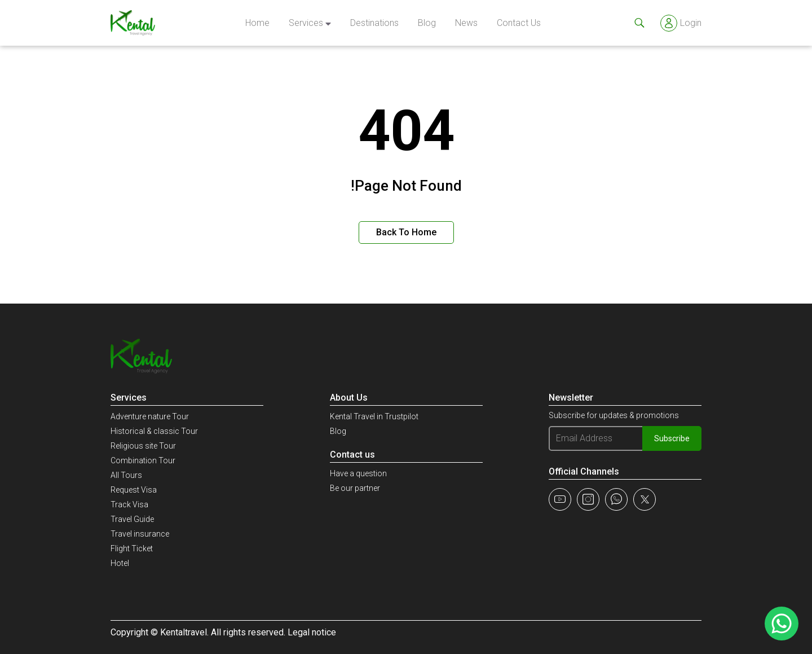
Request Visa (134, 490)
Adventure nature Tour (150, 416)
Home (257, 23)
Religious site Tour (143, 446)
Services (306, 23)
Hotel (120, 563)
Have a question (358, 473)
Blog (427, 23)
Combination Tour (143, 460)
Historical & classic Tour (154, 431)
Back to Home (406, 232)
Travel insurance (140, 534)
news (466, 23)
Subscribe (672, 438)
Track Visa (129, 504)
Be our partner (355, 488)
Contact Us (519, 23)
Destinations (374, 23)
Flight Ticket (132, 548)
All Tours (126, 475)
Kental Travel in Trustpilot (374, 416)
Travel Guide (132, 519)
